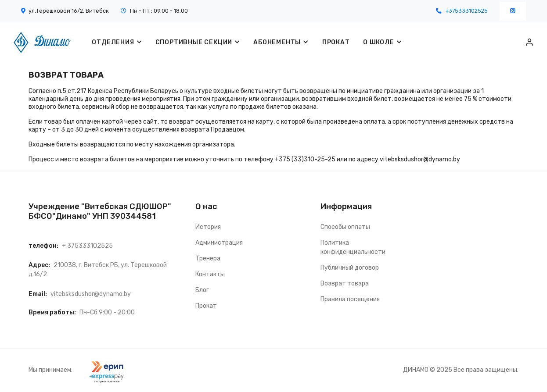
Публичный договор (350, 268)
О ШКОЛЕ (378, 42)
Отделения (113, 42)
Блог (202, 290)
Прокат (206, 306)
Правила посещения (350, 299)
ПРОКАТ (336, 42)
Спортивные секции (194, 42)
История (208, 227)
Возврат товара (345, 283)
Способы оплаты (345, 227)
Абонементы (277, 42)
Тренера (208, 258)
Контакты (210, 274)
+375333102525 (466, 11)
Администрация (219, 243)
